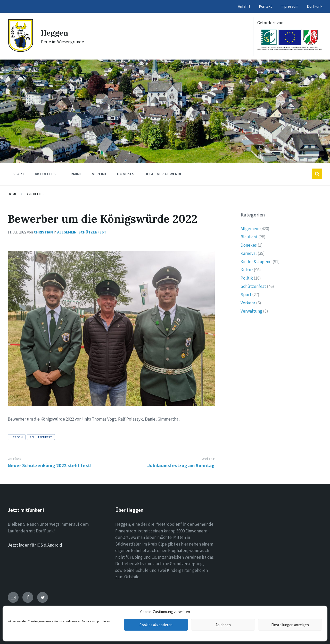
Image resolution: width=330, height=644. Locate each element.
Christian (43, 232)
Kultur (247, 270)
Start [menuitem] (19, 174)
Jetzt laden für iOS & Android (35, 545)
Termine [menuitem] (74, 174)
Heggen (55, 33)
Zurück (15, 459)
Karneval (249, 253)
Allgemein (67, 232)
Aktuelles (36, 194)
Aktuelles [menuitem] (45, 174)
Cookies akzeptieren (156, 625)
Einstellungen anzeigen (290, 625)
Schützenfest (92, 232)
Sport (246, 295)
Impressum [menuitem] (289, 6)
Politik (247, 278)
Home (12, 194)
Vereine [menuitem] (100, 174)
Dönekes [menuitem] (126, 174)
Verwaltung (251, 311)
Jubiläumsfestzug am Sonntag (181, 465)
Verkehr (248, 303)
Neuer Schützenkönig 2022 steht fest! (50, 465)
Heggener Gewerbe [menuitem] (163, 174)
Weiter (208, 459)
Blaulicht (249, 237)
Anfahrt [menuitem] (244, 6)
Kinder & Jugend (256, 262)
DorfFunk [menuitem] (315, 6)
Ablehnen (223, 625)
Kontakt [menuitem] (265, 6)
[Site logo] (20, 51)
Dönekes (249, 245)
